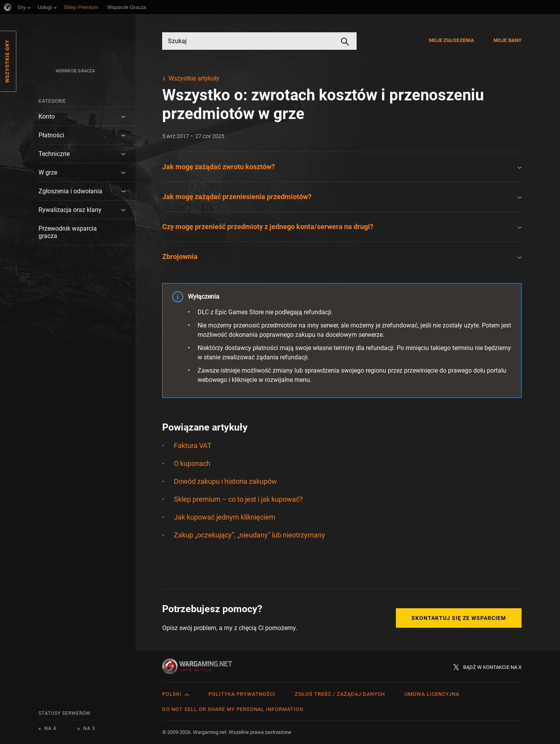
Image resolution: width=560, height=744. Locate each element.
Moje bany (507, 40)
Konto (47, 116)
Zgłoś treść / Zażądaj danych (340, 694)
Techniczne (54, 154)
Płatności (51, 135)
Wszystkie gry (7, 61)
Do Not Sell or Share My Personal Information (233, 709)
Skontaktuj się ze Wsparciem (459, 618)
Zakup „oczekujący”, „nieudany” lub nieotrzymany (249, 535)
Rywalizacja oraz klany (70, 210)
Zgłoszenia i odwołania (70, 191)
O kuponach (192, 463)
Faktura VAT (193, 446)
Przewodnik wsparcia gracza (68, 232)
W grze (48, 172)
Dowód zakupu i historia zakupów (225, 481)
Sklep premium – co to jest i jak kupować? (238, 499)
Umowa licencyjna (432, 694)
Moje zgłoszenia (452, 40)
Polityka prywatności (242, 694)
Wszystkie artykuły (194, 78)
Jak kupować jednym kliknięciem (225, 517)
